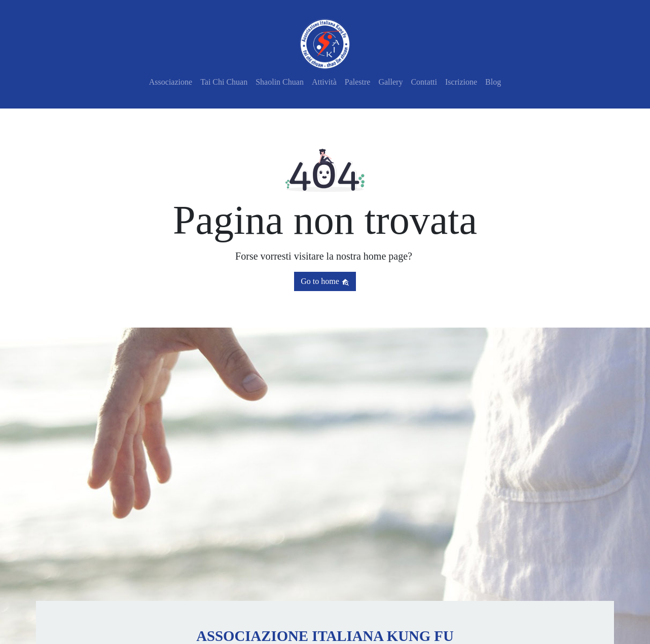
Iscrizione (461, 82)
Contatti (424, 82)
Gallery (390, 82)
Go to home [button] (325, 281)
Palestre (358, 82)
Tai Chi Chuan (224, 82)
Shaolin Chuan (280, 82)
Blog (493, 82)
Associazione (171, 82)
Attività (324, 82)
